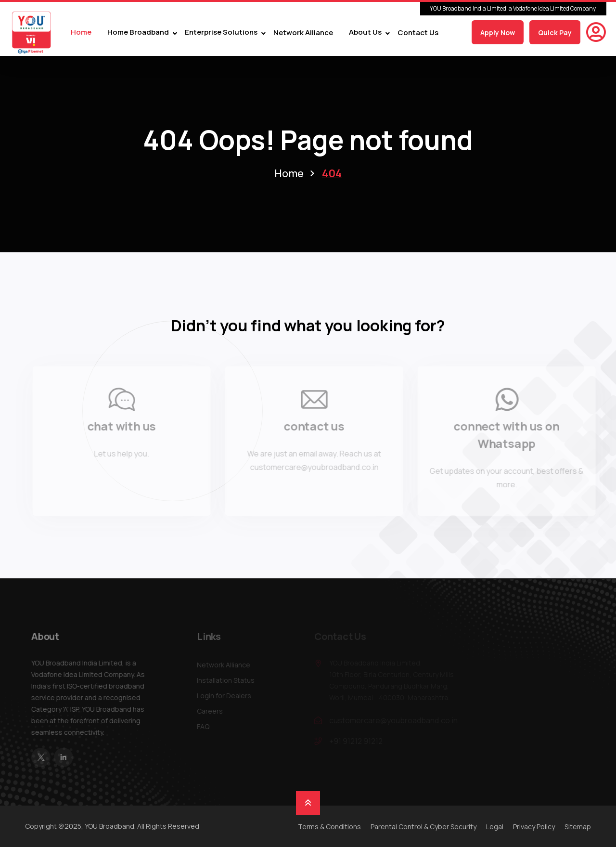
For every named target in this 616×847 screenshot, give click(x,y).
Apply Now (498, 33)
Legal (495, 827)
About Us (365, 33)
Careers (212, 711)
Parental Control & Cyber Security (423, 827)
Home (81, 33)
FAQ (205, 726)
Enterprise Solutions (221, 33)
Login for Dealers (226, 696)
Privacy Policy (534, 827)
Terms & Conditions (329, 827)
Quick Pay (555, 33)
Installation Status (228, 680)
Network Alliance (303, 33)
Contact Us (418, 33)
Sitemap (578, 827)
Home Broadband (138, 33)
